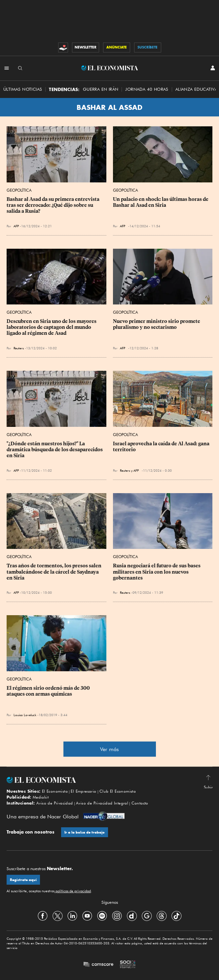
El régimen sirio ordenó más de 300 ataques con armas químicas (49, 691)
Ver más (109, 749)
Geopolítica (19, 190)
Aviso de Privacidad (55, 803)
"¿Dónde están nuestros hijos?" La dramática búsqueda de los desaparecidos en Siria (55, 450)
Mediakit (41, 797)
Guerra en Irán (101, 89)
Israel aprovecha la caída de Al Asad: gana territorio (162, 447)
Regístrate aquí (23, 880)
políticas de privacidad (73, 891)
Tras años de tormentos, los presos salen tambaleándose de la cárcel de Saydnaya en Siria (55, 572)
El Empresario (83, 791)
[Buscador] (20, 68)
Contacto (140, 803)
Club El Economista (118, 791)
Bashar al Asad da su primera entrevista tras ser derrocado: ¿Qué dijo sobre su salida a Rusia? (54, 205)
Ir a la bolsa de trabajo (85, 832)
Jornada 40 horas (147, 89)
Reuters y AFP (129, 470)
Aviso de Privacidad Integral (102, 803)
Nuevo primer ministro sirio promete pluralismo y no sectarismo (157, 324)
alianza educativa (197, 89)
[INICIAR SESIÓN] (213, 68)
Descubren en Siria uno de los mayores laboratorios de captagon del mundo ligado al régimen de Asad (52, 327)
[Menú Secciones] (7, 68)
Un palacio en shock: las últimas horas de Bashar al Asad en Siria (161, 202)
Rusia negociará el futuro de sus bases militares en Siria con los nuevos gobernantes (157, 572)
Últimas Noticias (23, 89)
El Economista (55, 791)
